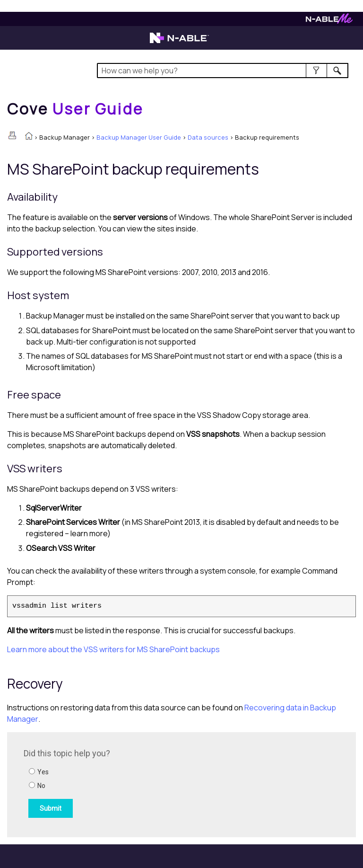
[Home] (75, 109)
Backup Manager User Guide (139, 137)
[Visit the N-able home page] (179, 42)
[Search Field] (222, 71)
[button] (316, 71)
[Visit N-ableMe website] (329, 21)
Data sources (208, 137)
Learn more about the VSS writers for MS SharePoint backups (113, 649)
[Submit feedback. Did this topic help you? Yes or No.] (151, 783)
